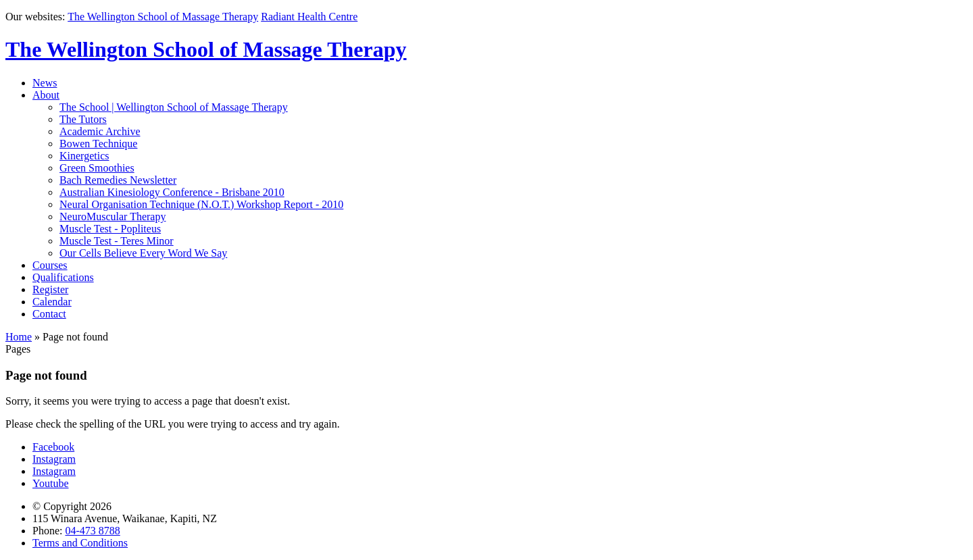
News (45, 83)
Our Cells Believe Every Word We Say (143, 253)
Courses (50, 265)
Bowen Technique (98, 144)
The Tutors (83, 119)
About (46, 95)
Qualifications (63, 277)
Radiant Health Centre (309, 17)
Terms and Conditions (80, 543)
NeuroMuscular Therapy (113, 217)
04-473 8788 (92, 531)
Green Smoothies (97, 168)
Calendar (52, 302)
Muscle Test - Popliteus (110, 229)
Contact (49, 314)
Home (19, 337)
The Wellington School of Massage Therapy (163, 17)
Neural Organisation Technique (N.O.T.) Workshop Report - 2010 (201, 204)
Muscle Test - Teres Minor (117, 241)
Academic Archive (100, 131)
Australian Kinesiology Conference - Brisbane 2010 (172, 192)
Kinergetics (84, 156)
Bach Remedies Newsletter (118, 180)
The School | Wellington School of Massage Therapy (174, 107)
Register (50, 289)
